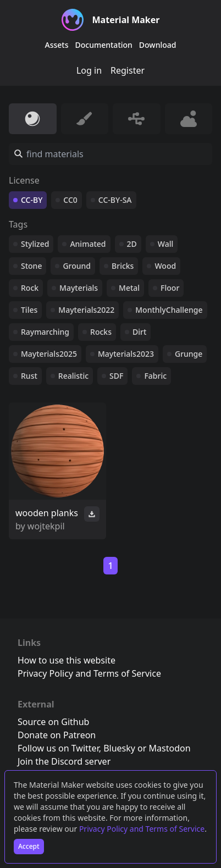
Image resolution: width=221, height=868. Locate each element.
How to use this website (67, 660)
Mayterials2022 (86, 310)
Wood (165, 266)
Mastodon (170, 748)
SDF (116, 376)
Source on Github (53, 722)
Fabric (155, 376)
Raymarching (45, 332)
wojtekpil (46, 526)
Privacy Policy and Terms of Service (142, 829)
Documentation (104, 45)
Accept (29, 846)
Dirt (139, 332)
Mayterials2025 (49, 354)
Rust (29, 376)
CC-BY (32, 200)
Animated (88, 244)
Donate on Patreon (57, 735)
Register (128, 70)
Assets (57, 45)
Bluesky (119, 748)
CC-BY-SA (115, 200)
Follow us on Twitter (58, 748)
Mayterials (79, 288)
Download (158, 45)
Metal (129, 288)
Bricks (123, 266)
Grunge (189, 354)
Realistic (73, 376)
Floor (170, 288)
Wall (165, 244)
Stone (31, 266)
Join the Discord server (64, 761)
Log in (89, 70)
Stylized (35, 244)
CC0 (70, 200)
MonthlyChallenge (169, 310)
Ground (77, 266)
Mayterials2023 (126, 354)
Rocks (101, 332)
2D (132, 244)
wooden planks (47, 513)
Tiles (29, 310)
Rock (30, 288)
